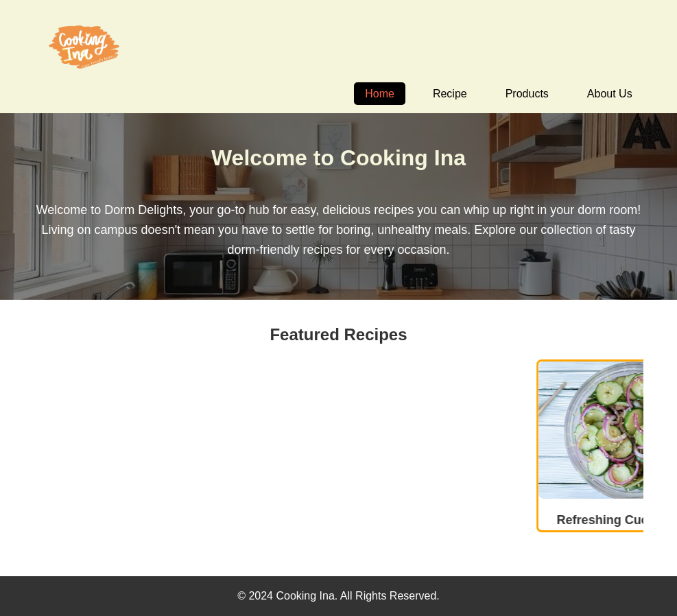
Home (380, 94)
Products (527, 94)
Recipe (450, 94)
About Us (610, 94)
